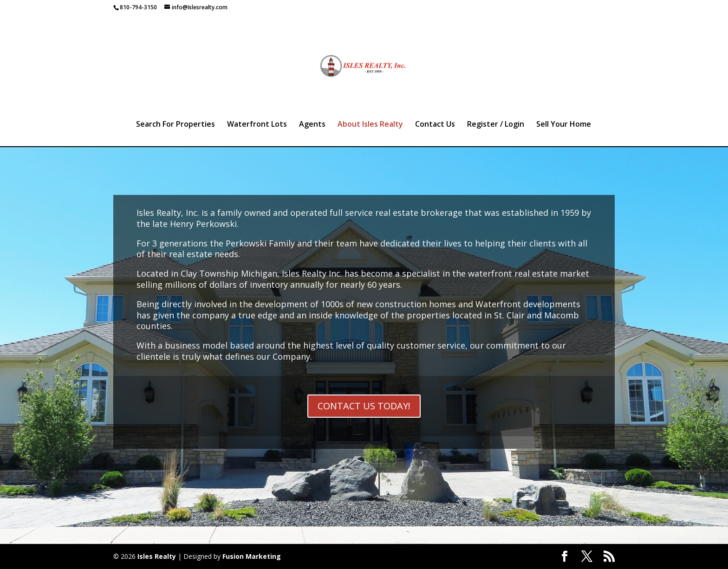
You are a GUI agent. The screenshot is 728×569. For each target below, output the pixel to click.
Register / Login (496, 125)
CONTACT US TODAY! (364, 406)
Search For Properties (175, 125)
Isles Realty (157, 556)
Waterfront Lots (257, 125)
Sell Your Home (564, 125)
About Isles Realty (370, 125)
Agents (312, 125)
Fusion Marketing (252, 556)
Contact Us (435, 125)
